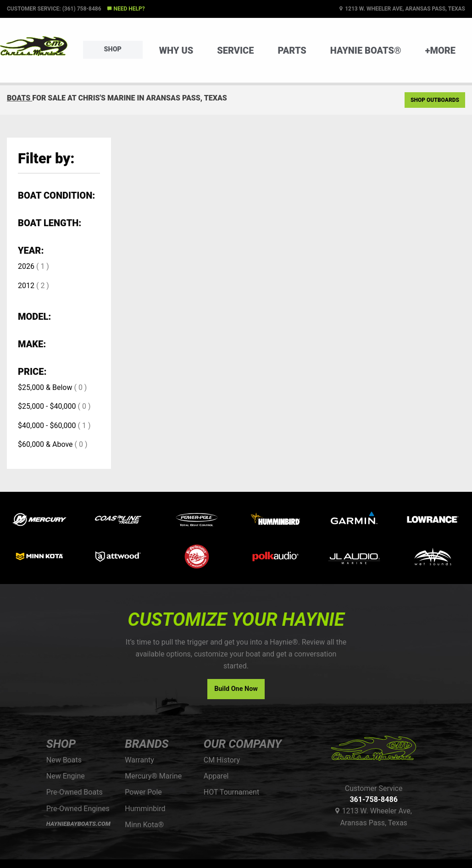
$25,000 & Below (45, 387)
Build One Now (236, 689)
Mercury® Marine (153, 776)
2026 (26, 266)
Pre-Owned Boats (75, 792)
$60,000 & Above (45, 444)
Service (235, 50)
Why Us (176, 50)
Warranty (139, 760)
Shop (113, 49)
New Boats (64, 760)
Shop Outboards (435, 100)
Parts (292, 50)
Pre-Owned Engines (78, 809)
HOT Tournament (231, 792)
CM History (222, 760)
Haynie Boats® (366, 50)
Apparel (216, 776)
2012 (26, 286)
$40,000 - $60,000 (47, 426)
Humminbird (145, 809)
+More (440, 50)
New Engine (66, 776)
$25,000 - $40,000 (47, 406)
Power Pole (143, 792)
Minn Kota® (144, 825)
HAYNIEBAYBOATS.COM (78, 824)
